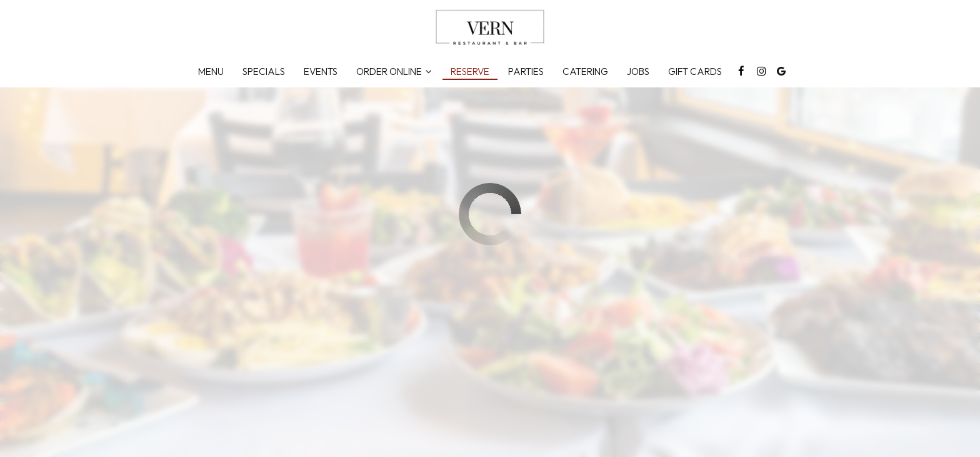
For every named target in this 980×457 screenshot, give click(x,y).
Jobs (638, 71)
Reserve (470, 71)
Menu (211, 71)
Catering (585, 71)
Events (321, 71)
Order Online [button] (394, 71)
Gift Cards (695, 71)
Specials (264, 71)
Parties (526, 71)
